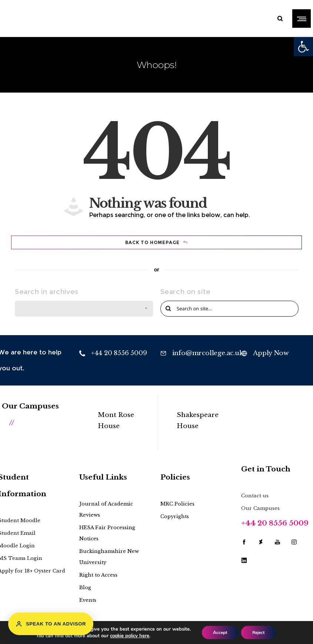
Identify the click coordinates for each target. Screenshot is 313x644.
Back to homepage (156, 242)
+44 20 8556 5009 (275, 523)
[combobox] (84, 309)
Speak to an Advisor (51, 624)
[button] (303, 47)
